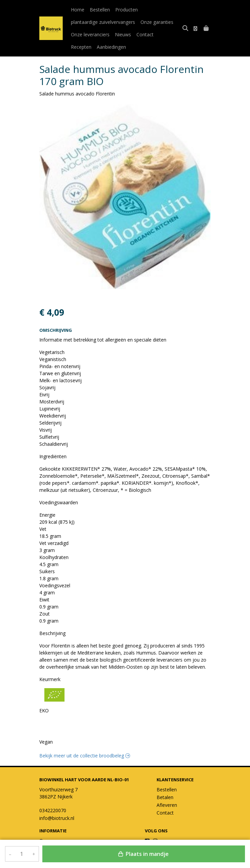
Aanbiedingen (86, 47)
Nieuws (123, 34)
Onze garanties (157, 22)
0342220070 (53, 810)
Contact (145, 34)
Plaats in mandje (143, 854)
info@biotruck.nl (57, 818)
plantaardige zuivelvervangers (103, 22)
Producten (127, 10)
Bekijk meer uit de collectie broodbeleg (85, 756)
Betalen (165, 797)
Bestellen (100, 10)
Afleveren (167, 805)
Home (78, 10)
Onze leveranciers (90, 34)
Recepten (169, 34)
